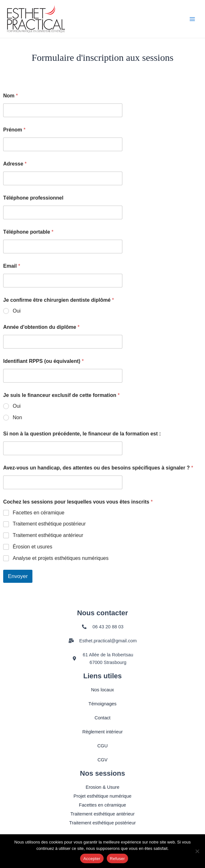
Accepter (92, 859)
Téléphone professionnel (33, 198)
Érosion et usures (33, 547)
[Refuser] (197, 851)
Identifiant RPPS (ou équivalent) (43, 361)
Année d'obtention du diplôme (41, 327)
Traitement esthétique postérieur (49, 524)
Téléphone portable (28, 232)
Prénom (14, 130)
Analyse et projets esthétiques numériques (61, 558)
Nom (10, 96)
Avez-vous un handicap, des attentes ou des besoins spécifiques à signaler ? (98, 468)
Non (17, 417)
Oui (17, 311)
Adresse (15, 164)
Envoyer (18, 576)
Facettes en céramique (39, 513)
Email (12, 266)
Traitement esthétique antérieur (48, 535)
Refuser (117, 859)
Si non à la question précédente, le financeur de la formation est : (82, 434)
